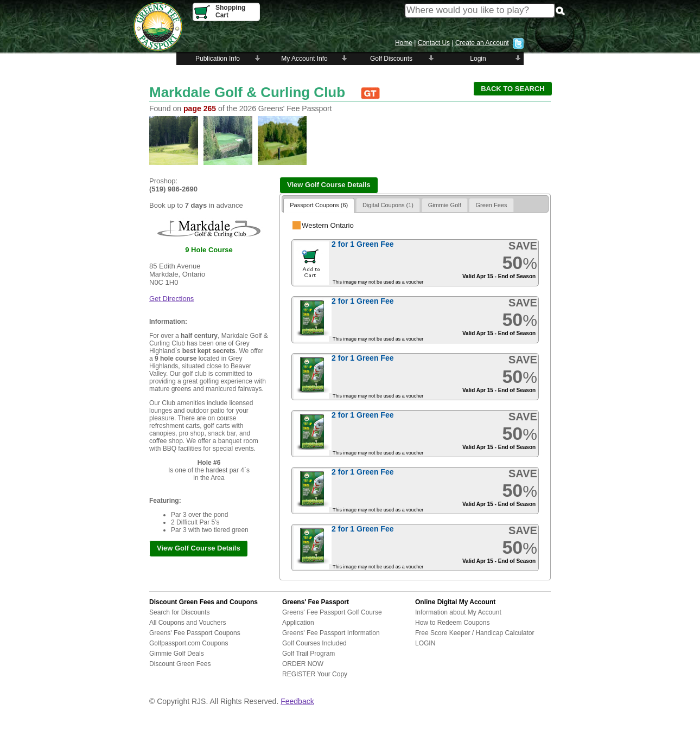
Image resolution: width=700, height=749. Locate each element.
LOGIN (425, 643)
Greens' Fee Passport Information (331, 633)
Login (478, 59)
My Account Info (304, 59)
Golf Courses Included (314, 643)
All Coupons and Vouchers (187, 623)
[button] (513, 89)
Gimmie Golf (445, 205)
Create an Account (482, 43)
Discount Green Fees (180, 664)
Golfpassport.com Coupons (189, 643)
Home (404, 43)
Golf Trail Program (308, 654)
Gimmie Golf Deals (177, 654)
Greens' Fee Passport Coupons (195, 633)
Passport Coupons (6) (319, 205)
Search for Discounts (179, 612)
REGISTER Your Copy (315, 674)
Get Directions (171, 299)
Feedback (297, 701)
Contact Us (434, 43)
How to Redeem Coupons (452, 623)
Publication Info (218, 59)
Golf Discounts (391, 59)
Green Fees (491, 205)
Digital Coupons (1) (388, 205)
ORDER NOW (303, 664)
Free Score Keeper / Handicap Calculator (475, 633)
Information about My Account (458, 612)
